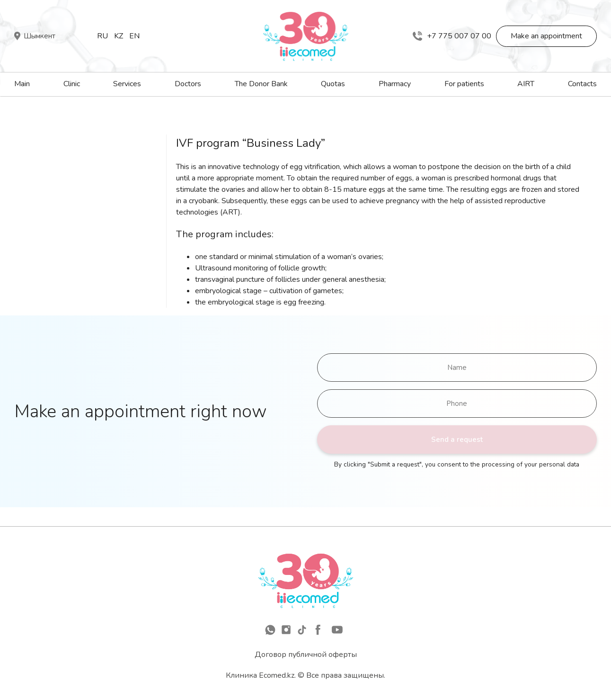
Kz (119, 36)
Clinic (72, 84)
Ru (102, 36)
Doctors (188, 84)
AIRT (526, 84)
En (134, 36)
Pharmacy (395, 84)
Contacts (582, 84)
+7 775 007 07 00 (452, 36)
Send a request (457, 440)
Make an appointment (546, 36)
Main (22, 84)
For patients (464, 84)
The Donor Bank (261, 84)
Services (127, 84)
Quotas (333, 84)
